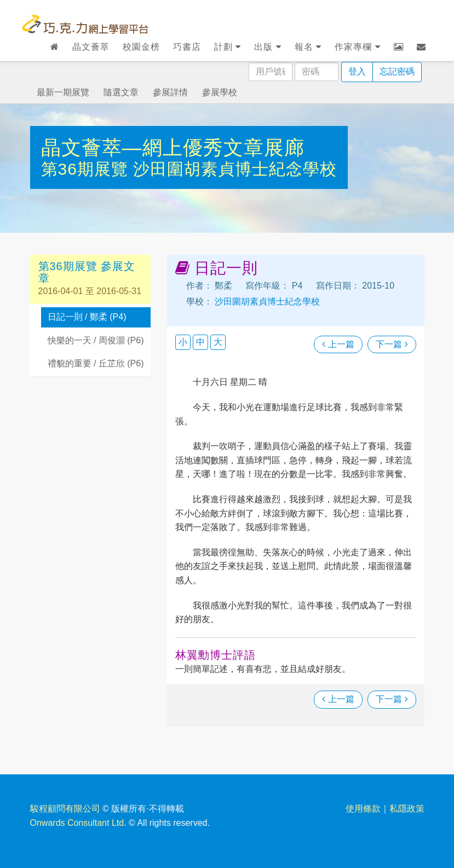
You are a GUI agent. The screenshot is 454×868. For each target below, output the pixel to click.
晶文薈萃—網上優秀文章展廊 (173, 148)
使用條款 (363, 809)
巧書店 (187, 47)
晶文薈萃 (91, 47)
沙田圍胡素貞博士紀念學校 (235, 169)
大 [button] (218, 342)
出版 (268, 47)
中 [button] (200, 342)
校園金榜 (141, 47)
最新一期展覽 (63, 92)
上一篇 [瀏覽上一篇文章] (338, 344)
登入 (357, 71)
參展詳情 (170, 92)
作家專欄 (357, 47)
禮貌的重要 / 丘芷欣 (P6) (96, 363)
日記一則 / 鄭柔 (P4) (87, 317)
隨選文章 (121, 92)
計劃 (228, 47)
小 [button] (183, 342)
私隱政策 (407, 809)
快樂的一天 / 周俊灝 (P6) (96, 340)
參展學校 (220, 92)
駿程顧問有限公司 (65, 809)
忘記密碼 (397, 71)
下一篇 (392, 344)
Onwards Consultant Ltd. (78, 823)
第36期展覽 (87, 169)
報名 (308, 47)
